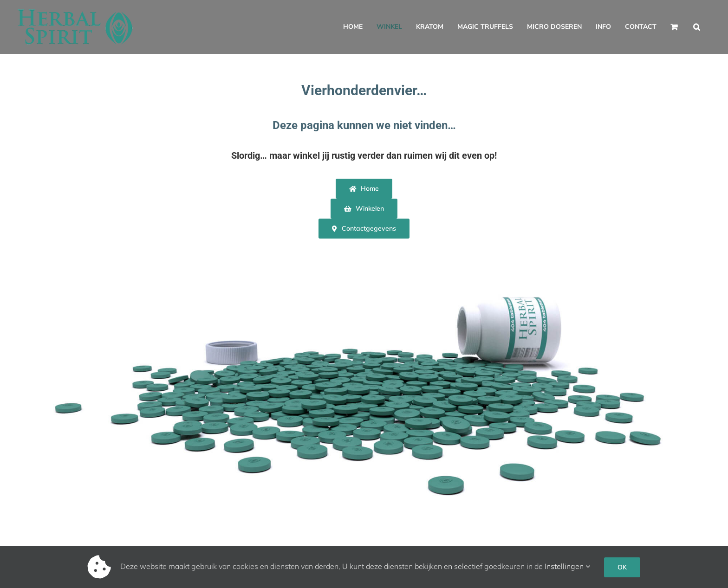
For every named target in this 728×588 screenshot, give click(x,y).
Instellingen (567, 566)
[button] (697, 27)
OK (622, 567)
